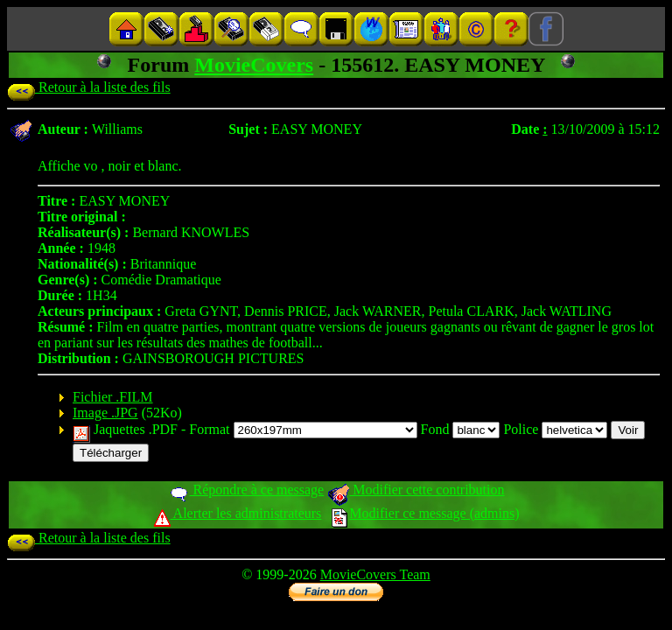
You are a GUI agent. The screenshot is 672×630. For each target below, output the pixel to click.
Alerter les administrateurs (238, 513)
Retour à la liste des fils (89, 87)
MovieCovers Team (375, 574)
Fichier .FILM (113, 397)
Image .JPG (105, 413)
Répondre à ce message (246, 490)
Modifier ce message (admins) (425, 513)
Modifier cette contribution (416, 490)
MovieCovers (254, 65)
